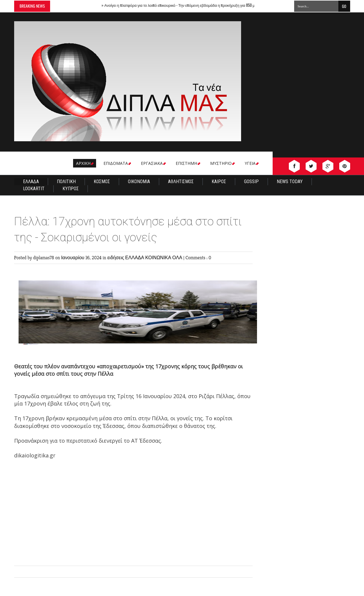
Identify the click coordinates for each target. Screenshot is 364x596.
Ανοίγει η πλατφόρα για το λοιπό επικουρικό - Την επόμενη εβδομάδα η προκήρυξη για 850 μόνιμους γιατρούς (195, 5)
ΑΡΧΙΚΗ (84, 163)
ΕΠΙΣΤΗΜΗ (187, 163)
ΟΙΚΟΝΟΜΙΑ (139, 182)
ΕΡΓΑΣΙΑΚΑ (153, 163)
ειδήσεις (116, 258)
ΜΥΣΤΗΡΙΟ (222, 163)
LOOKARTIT (34, 189)
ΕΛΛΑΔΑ (31, 182)
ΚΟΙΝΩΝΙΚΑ (159, 258)
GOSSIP (251, 182)
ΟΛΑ (178, 258)
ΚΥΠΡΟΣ (71, 189)
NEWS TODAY (290, 182)
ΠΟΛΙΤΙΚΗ (66, 182)
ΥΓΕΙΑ (251, 163)
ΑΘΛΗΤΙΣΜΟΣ (181, 182)
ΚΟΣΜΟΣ (102, 182)
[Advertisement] (133, 515)
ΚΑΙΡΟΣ (219, 182)
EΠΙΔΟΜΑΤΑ (117, 163)
